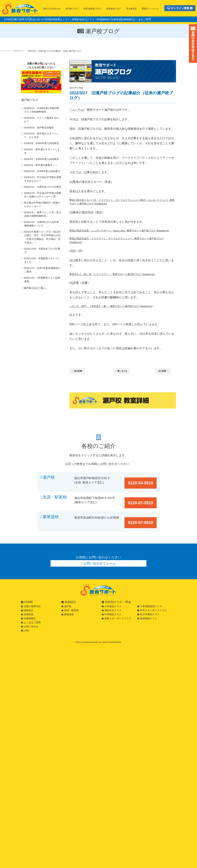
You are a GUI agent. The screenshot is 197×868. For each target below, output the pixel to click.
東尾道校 (51, 519)
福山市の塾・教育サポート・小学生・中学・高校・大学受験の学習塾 (20, 8)
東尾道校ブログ (114, 9)
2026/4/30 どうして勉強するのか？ (41, 123)
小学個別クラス (112, 602)
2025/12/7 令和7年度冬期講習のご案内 (42, 261)
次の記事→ (165, 381)
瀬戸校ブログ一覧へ (34, 276)
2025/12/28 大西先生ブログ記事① (41, 244)
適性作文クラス (112, 606)
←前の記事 (79, 381)
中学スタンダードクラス (152, 606)
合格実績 (141, 20)
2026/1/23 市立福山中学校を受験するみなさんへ (42, 177)
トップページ (6, 51)
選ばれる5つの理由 (47, 20)
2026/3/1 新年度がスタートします (41, 151)
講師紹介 (129, 20)
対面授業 (66, 20)
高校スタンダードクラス (116, 614)
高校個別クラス (147, 614)
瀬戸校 (49, 487)
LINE (25, 626)
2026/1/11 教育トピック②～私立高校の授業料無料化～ (42, 213)
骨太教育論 (131, 9)
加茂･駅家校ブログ (92, 9)
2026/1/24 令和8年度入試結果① (40, 169)
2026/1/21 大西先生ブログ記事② (40, 185)
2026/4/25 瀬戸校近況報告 (37, 129)
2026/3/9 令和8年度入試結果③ (39, 145)
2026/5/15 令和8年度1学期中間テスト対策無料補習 (42, 115)
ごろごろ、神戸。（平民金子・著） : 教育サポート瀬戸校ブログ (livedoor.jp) (119, 315)
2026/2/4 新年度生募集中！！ (39, 163)
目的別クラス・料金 (116, 597)
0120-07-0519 (144, 503)
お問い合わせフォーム (100, 558)
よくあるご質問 (173, 20)
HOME (10, 20)
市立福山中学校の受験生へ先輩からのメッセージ (42, 203)
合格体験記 (155, 20)
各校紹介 (98, 20)
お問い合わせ (30, 622)
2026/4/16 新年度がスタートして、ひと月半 (42, 137)
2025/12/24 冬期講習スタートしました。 (42, 252)
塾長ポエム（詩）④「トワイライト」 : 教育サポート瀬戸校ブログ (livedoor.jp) (121, 282)
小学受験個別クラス (150, 602)
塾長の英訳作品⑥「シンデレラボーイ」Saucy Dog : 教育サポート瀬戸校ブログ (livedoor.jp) (121, 235)
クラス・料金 (114, 20)
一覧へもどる (123, 381)
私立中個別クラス (148, 610)
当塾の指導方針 (25, 20)
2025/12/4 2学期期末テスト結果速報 (42, 269)
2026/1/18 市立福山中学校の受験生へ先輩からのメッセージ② (42, 193)
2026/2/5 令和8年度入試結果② (39, 157)
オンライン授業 (180, 8)
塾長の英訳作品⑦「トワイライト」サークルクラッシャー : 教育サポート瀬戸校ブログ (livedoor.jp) (122, 248)
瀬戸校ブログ (72, 9)
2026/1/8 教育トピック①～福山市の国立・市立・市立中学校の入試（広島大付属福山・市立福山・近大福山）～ (42, 234)
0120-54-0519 (144, 487)
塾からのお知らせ (52, 9)
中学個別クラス (112, 610)
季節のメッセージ (150, 9)
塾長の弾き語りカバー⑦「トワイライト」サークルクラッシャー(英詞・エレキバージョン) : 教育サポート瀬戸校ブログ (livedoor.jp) (122, 203)
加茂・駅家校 (55, 503)
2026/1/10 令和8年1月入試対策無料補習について (42, 222)
